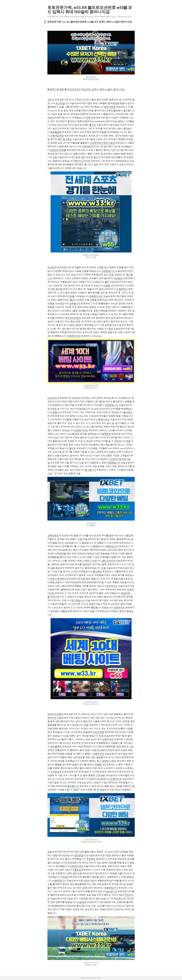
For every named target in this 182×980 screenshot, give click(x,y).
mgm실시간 (111, 891)
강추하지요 (112, 586)
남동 (50, 852)
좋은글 (78, 870)
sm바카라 (52, 398)
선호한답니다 (112, 405)
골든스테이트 (109, 561)
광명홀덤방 (56, 132)
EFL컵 (65, 877)
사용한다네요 (74, 336)
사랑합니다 (109, 286)
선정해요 (82, 902)
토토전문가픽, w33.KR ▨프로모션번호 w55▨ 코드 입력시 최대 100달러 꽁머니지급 (81, 17)
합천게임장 (110, 107)
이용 (80, 539)
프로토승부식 (57, 772)
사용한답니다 (113, 463)
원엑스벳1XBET (58, 579)
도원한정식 (122, 289)
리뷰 (101, 736)
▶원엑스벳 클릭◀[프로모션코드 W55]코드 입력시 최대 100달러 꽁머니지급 (86, 89)
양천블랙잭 (56, 747)
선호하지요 (108, 739)
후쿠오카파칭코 (73, 318)
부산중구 (52, 267)
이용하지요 (98, 754)
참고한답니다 (62, 103)
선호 (55, 157)
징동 (89, 118)
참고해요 (67, 139)
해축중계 (106, 434)
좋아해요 (97, 572)
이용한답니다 (112, 546)
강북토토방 (53, 536)
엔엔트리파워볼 (58, 150)
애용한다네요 (96, 296)
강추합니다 (75, 303)
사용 (103, 568)
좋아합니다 (73, 786)
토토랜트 (118, 278)
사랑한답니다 (108, 271)
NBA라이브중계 (55, 714)
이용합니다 (100, 765)
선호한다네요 (81, 430)
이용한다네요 (103, 419)
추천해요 (91, 859)
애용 (128, 441)
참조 (111, 329)
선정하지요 (119, 607)
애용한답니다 (111, 888)
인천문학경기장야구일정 (102, 143)
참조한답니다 (81, 855)
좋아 (107, 282)
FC (66, 863)
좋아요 (93, 125)
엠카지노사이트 (82, 161)
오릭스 (51, 100)
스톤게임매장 (57, 136)
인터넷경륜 (98, 732)
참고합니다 (90, 470)
